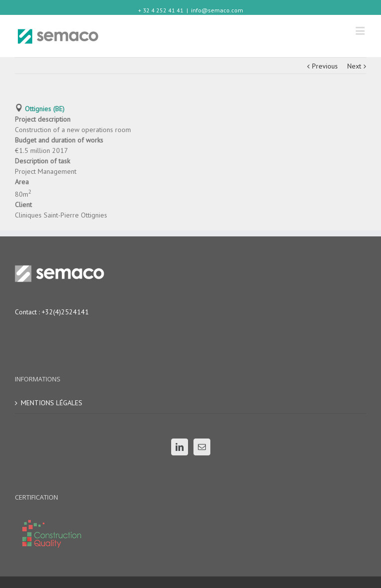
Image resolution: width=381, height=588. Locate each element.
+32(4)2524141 (65, 312)
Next (354, 66)
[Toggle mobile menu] (361, 31)
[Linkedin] (180, 447)
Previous (325, 66)
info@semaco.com (217, 10)
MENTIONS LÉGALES (52, 403)
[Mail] (202, 447)
